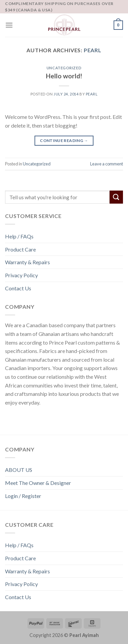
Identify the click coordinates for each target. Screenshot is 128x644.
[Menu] (9, 25)
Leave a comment (107, 164)
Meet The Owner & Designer (38, 483)
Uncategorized (64, 68)
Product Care (20, 249)
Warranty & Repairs (27, 262)
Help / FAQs (19, 236)
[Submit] (116, 197)
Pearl (93, 50)
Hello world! (64, 76)
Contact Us (18, 288)
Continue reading (64, 140)
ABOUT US (19, 470)
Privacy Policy (21, 275)
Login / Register (23, 496)
